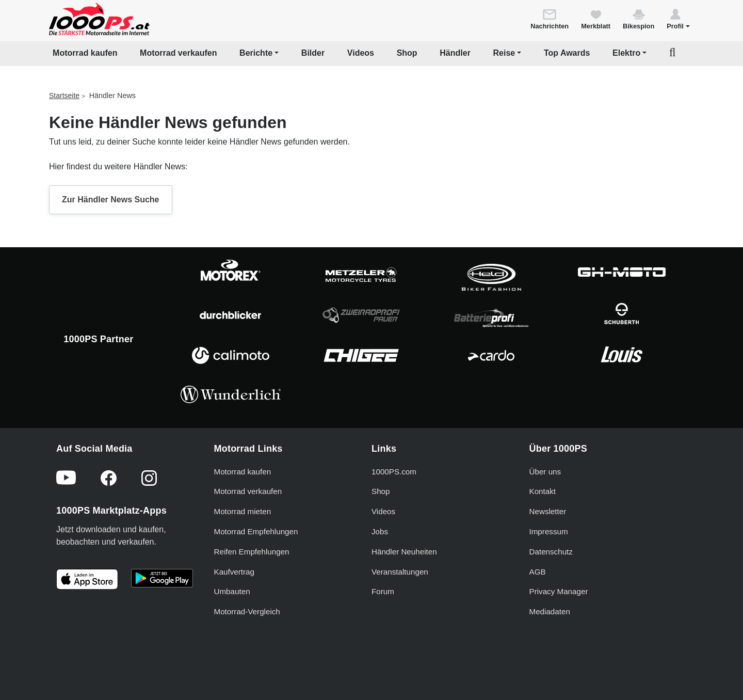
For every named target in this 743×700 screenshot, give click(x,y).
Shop (407, 53)
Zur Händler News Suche (111, 200)
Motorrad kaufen (85, 53)
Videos (361, 53)
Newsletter (548, 511)
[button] (678, 19)
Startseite (64, 96)
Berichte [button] (256, 53)
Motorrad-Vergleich (247, 611)
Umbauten (232, 591)
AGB (538, 572)
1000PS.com (394, 472)
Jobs (380, 531)
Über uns (545, 472)
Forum (383, 591)
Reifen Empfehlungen (252, 552)
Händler (455, 53)
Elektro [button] (626, 53)
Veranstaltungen (400, 572)
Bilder (313, 53)
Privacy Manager (559, 591)
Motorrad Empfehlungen (256, 531)
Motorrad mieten (243, 511)
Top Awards (567, 53)
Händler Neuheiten (404, 552)
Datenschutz (551, 552)
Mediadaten (550, 611)
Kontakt (543, 491)
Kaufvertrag (235, 572)
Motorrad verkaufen (178, 53)
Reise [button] (504, 53)
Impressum (549, 531)
